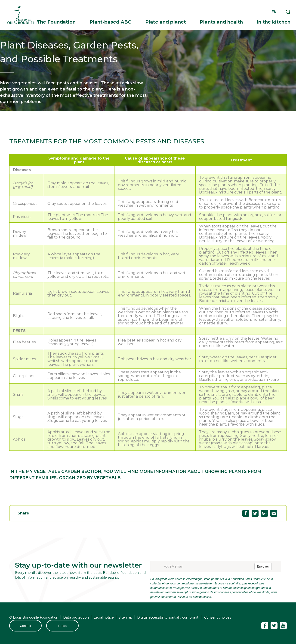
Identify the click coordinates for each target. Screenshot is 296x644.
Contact (25, 626)
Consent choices (218, 617)
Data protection (76, 617)
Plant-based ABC (110, 22)
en (274, 12)
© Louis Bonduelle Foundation (34, 617)
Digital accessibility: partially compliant (168, 617)
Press (62, 626)
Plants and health (221, 22)
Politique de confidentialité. (194, 597)
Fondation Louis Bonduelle (22, 15)
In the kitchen (274, 22)
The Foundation (56, 22)
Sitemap (125, 617)
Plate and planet (166, 22)
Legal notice (104, 617)
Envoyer (263, 566)
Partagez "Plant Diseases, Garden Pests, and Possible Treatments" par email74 (274, 513)
